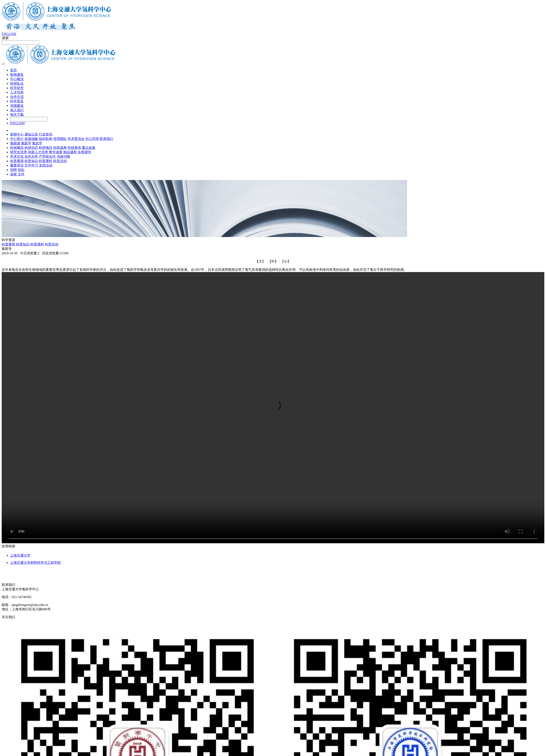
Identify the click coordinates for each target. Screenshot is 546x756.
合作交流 (17, 97)
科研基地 (74, 148)
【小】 (286, 261)
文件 (21, 174)
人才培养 (17, 92)
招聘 (14, 170)
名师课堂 (84, 152)
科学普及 (17, 101)
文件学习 (31, 165)
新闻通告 (17, 75)
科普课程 (46, 161)
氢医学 (26, 143)
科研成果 (60, 148)
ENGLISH (9, 34)
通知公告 (31, 134)
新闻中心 (17, 134)
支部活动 (46, 165)
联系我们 (106, 139)
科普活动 (60, 161)
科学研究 (17, 88)
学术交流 (17, 156)
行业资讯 (46, 134)
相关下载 (17, 114)
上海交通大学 (20, 555)
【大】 (260, 261)
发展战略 (31, 139)
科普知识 (31, 161)
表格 (14, 174)
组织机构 (46, 139)
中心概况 (17, 79)
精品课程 (70, 152)
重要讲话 (17, 165)
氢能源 (15, 143)
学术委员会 (76, 139)
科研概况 (17, 148)
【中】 (273, 261)
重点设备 (89, 148)
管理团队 (60, 139)
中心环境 (92, 139)
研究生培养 (19, 152)
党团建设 (17, 106)
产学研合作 (47, 156)
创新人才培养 (38, 152)
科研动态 (31, 148)
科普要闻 (17, 161)
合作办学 (31, 156)
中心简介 (17, 139)
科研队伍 (17, 83)
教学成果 (56, 152)
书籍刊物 (63, 156)
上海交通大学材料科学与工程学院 (35, 563)
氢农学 (37, 143)
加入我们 (17, 110)
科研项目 (46, 148)
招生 (21, 170)
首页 (14, 70)
